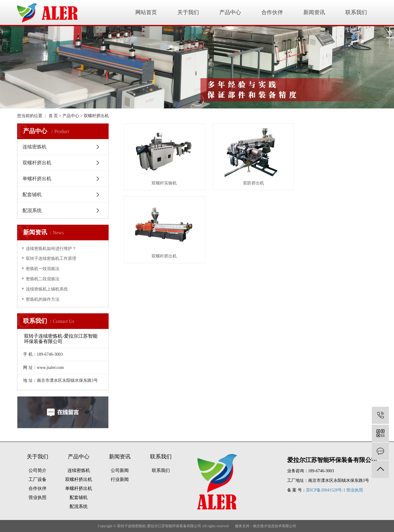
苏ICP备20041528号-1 (326, 490)
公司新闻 (120, 470)
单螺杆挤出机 (37, 179)
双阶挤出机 (250, 182)
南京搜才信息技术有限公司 (275, 526)
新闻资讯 (314, 12)
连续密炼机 (35, 147)
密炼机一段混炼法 (43, 269)
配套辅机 (32, 195)
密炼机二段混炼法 (43, 279)
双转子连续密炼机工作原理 (51, 258)
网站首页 (146, 12)
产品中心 (230, 12)
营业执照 (38, 497)
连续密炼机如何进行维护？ (51, 249)
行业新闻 (120, 479)
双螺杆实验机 (163, 182)
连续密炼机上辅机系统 (47, 289)
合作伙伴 (272, 12)
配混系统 (32, 210)
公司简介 (38, 470)
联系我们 (356, 12)
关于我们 (188, 12)
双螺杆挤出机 (96, 116)
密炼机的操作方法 (43, 299)
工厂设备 (38, 479)
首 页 (53, 116)
